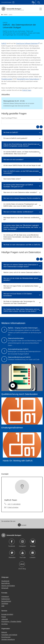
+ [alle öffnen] (38, 126)
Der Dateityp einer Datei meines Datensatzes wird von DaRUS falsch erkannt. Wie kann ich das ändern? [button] (21, 309)
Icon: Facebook (12, 540)
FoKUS (5, 14)
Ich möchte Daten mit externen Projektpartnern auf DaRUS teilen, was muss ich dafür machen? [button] (20, 204)
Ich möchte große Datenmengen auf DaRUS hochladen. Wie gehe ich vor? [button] (18, 185)
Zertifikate (5, 602)
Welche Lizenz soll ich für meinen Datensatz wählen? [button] (21, 271)
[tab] (22, 131)
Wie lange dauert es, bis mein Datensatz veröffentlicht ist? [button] (21, 217)
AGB (3, 605)
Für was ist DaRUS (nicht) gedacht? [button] (15, 137)
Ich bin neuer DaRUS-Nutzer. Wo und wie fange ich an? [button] (22, 164)
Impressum (5, 595)
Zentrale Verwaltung (8, 638)
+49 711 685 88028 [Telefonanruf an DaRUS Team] (14, 503)
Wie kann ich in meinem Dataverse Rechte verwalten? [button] (21, 197)
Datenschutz (6, 598)
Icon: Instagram (22, 540)
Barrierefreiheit (6, 600)
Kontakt (22, 524)
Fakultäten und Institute (9, 633)
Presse (4, 615)
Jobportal (5, 618)
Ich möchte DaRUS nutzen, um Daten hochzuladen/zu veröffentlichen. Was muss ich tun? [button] (21, 152)
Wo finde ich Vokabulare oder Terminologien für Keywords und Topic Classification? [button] (19, 301)
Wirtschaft (5, 587)
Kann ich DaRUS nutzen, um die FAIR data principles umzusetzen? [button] (21, 171)
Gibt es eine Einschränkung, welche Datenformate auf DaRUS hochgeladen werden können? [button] (21, 144)
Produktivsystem (7, 78)
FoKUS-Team (27, 89)
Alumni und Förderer (8, 584)
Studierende (5, 580)
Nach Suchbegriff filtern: (9, 117)
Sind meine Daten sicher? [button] (12, 178)
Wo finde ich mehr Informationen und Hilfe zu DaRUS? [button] (22, 243)
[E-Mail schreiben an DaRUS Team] (11, 506)
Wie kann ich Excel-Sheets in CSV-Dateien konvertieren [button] (18, 294)
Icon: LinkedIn (32, 552)
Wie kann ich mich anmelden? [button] (13, 158)
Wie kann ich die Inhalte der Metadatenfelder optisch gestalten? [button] (21, 278)
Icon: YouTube (23, 552)
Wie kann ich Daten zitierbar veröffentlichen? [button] (18, 211)
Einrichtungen (6, 636)
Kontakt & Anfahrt (7, 613)
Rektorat (4, 631)
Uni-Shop (4, 623)
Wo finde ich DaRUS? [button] (11, 131)
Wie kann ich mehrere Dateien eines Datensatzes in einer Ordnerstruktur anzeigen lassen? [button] (21, 264)
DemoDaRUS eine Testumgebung (28, 78)
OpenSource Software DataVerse (27, 42)
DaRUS (4, 42)
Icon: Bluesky (33, 540)
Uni (6, 2)
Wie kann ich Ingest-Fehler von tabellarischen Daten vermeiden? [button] (21, 286)
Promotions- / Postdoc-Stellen (11, 620)
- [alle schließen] (41, 126)
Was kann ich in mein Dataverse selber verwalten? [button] (20, 191)
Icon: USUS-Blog (22, 563)
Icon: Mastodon (12, 552)
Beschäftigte (6, 582)
